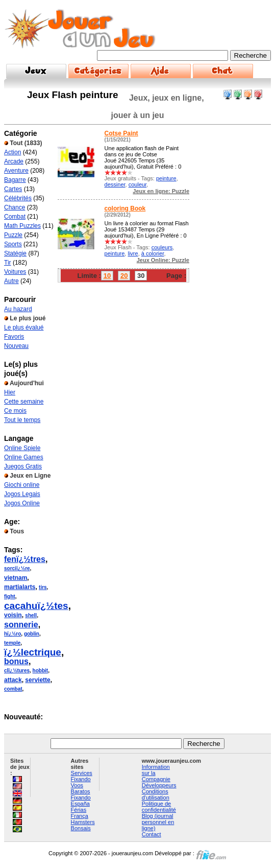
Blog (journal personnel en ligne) (158, 822)
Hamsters (83, 822)
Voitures (15, 272)
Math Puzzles (22, 226)
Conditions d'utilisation (156, 794)
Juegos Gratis (23, 466)
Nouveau (16, 346)
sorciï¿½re (17, 568)
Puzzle (13, 235)
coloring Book (125, 208)
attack (13, 680)
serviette (37, 680)
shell (31, 615)
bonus (16, 661)
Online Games (24, 457)
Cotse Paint (121, 133)
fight (10, 596)
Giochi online (22, 485)
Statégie (15, 253)
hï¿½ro (12, 634)
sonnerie (21, 625)
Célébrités (18, 198)
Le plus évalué (24, 327)
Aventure (16, 171)
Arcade (14, 161)
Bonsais (81, 828)
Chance (15, 207)
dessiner (115, 184)
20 (124, 276)
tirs (43, 587)
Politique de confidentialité (159, 807)
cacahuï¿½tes (36, 606)
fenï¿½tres (25, 559)
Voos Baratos (81, 788)
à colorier (153, 253)
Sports (13, 244)
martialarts (20, 587)
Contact (152, 834)
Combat (15, 217)
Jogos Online (22, 503)
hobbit (41, 671)
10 (107, 276)
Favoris (14, 337)
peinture (166, 178)
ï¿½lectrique (33, 652)
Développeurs (159, 785)
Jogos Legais (22, 494)
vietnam (16, 578)
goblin (32, 634)
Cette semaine (24, 402)
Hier (10, 392)
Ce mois (15, 411)
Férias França (80, 813)
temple (12, 643)
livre (133, 253)
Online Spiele (22, 448)
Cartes (13, 189)
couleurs (162, 247)
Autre (11, 281)
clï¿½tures (17, 671)
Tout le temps (22, 420)
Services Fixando (82, 776)
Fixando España (81, 801)
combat (13, 689)
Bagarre (15, 180)
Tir (8, 263)
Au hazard (18, 309)
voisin (13, 615)
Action (12, 152)
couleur (137, 184)
